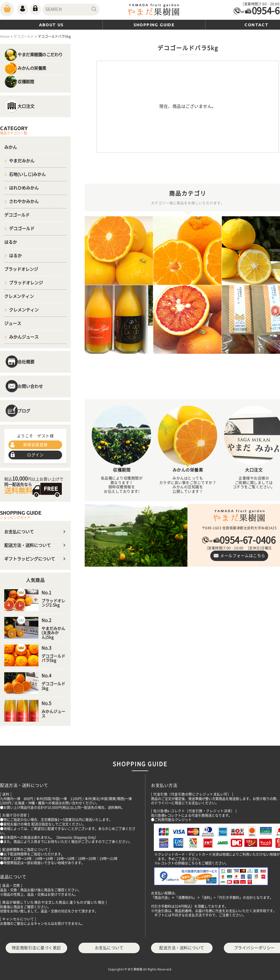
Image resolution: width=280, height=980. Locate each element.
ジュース (13, 323)
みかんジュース (24, 337)
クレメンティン (19, 296)
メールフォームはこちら (243, 556)
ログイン (35, 455)
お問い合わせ (30, 386)
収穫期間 (26, 82)
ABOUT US (51, 25)
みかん (11, 147)
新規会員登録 (35, 445)
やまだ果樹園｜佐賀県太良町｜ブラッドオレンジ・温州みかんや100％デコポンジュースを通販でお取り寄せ (239, 516)
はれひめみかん (24, 188)
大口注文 (26, 106)
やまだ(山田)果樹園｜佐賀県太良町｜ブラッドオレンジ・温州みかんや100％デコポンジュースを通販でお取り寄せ (154, 10)
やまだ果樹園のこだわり (40, 55)
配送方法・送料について (28, 545)
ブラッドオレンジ (21, 269)
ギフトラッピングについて (30, 559)
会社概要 (26, 362)
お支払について (19, 532)
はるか (11, 242)
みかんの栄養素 (32, 68)
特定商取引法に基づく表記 (36, 948)
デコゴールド (17, 215)
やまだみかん (22, 161)
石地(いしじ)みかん (27, 174)
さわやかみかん (24, 201)
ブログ (24, 411)
